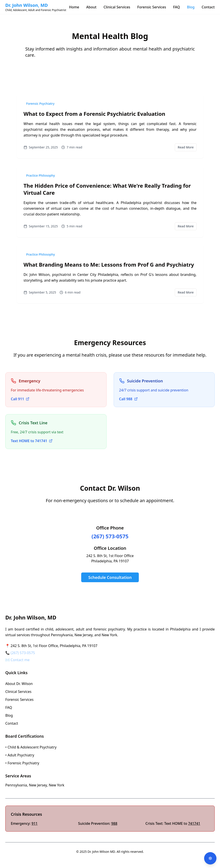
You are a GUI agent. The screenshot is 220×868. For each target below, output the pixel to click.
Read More (186, 147)
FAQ (176, 7)
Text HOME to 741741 (32, 441)
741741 (194, 823)
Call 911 (20, 399)
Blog (191, 7)
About (91, 7)
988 (114, 823)
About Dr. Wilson (19, 684)
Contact (208, 7)
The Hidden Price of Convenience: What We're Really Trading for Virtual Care (107, 189)
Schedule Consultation (110, 577)
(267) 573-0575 (110, 536)
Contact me (20, 660)
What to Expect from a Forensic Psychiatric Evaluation (94, 114)
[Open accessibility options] (210, 858)
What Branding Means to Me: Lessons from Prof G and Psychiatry (109, 265)
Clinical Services (117, 7)
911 (35, 823)
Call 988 (128, 399)
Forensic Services (152, 7)
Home (74, 7)
